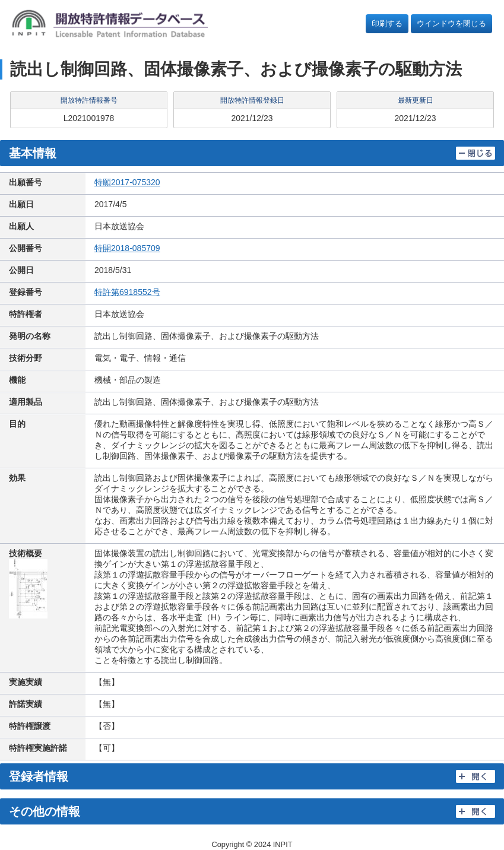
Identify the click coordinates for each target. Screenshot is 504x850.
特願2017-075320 (127, 182)
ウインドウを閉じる (451, 23)
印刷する (387, 23)
